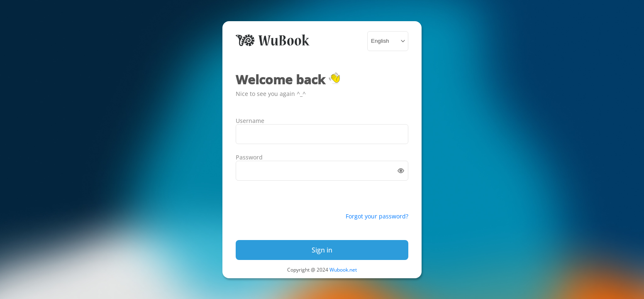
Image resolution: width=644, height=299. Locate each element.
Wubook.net (343, 270)
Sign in (322, 250)
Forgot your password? (377, 216)
